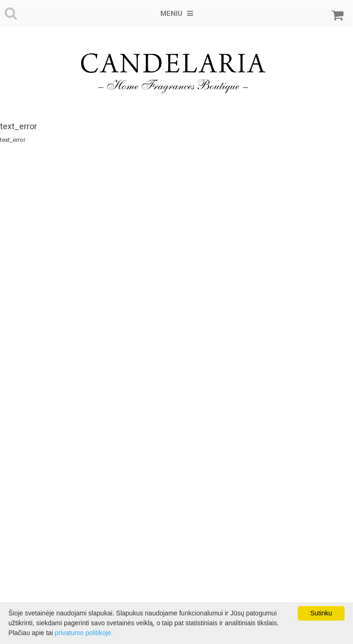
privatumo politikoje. (84, 633)
